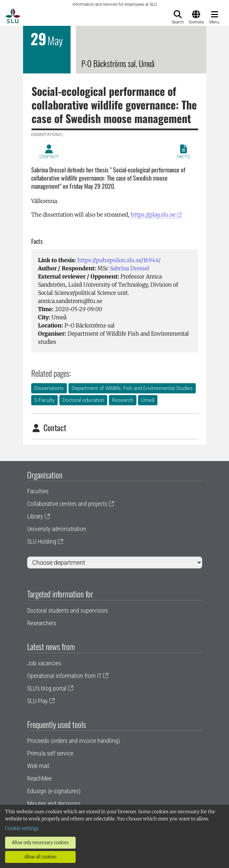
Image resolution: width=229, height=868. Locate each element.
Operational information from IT (64, 676)
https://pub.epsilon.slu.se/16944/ (119, 260)
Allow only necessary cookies (40, 843)
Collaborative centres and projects (67, 504)
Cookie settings (22, 828)
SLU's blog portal (47, 688)
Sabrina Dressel (130, 268)
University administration (57, 529)
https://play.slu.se (153, 215)
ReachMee (39, 778)
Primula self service (50, 753)
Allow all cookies (41, 857)
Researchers (42, 623)
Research (123, 400)
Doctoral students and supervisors (68, 610)
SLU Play (37, 701)
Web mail (38, 766)
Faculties (38, 491)
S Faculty (44, 400)
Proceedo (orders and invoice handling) (73, 741)
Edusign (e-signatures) (54, 791)
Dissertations (49, 388)
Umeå (148, 400)
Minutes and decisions (54, 804)
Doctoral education (83, 400)
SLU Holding (42, 541)
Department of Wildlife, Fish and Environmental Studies (132, 388)
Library (35, 516)
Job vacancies (44, 663)
